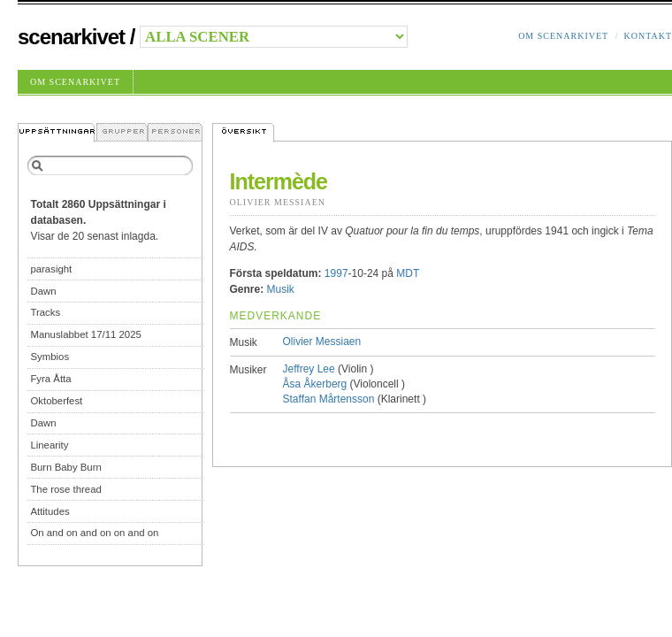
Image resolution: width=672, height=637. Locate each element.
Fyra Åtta (50, 379)
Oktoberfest (56, 401)
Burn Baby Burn (65, 467)
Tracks (45, 312)
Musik (281, 289)
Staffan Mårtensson (329, 399)
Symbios (50, 357)
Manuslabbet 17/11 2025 (85, 334)
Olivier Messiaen (278, 202)
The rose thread (65, 489)
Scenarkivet (71, 37)
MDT (408, 273)
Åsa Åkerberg (315, 384)
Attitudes (50, 511)
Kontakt (648, 36)
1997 (336, 273)
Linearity (49, 445)
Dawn (43, 291)
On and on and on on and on (94, 533)
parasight (51, 269)
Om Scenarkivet (563, 36)
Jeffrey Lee (309, 369)
